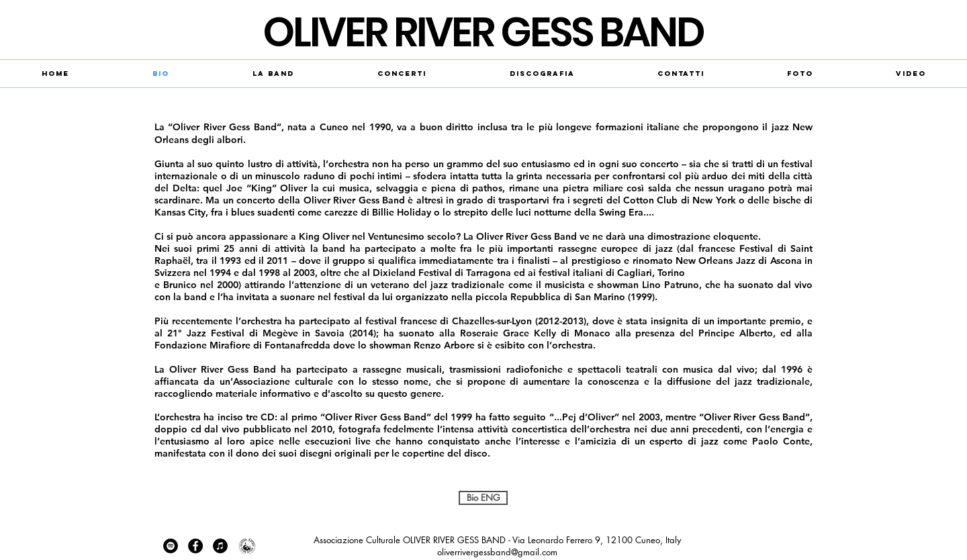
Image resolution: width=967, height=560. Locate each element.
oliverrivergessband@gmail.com (497, 552)
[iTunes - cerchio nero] (220, 546)
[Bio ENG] (483, 498)
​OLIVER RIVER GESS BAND (483, 32)
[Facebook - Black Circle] (195, 546)
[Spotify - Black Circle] (171, 546)
